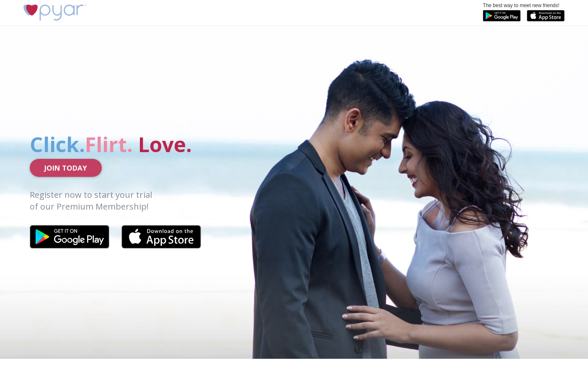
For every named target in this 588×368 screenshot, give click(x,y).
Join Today (66, 168)
